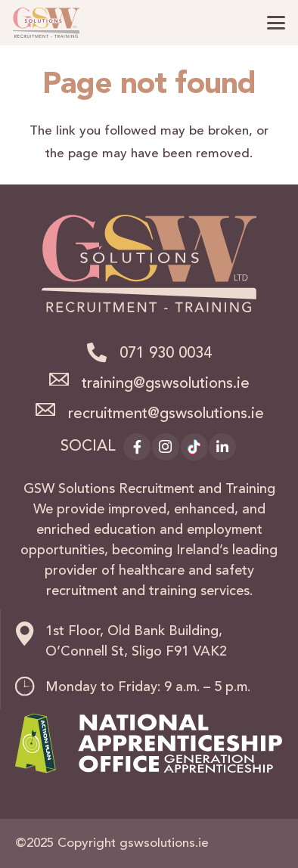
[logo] (46, 23)
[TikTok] (194, 447)
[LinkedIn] (222, 447)
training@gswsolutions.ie (166, 384)
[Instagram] (166, 447)
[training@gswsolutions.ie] (65, 380)
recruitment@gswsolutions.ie (166, 414)
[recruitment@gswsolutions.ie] (51, 410)
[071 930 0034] (103, 352)
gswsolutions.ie (164, 843)
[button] (276, 23)
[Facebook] (137, 447)
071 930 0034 (166, 354)
